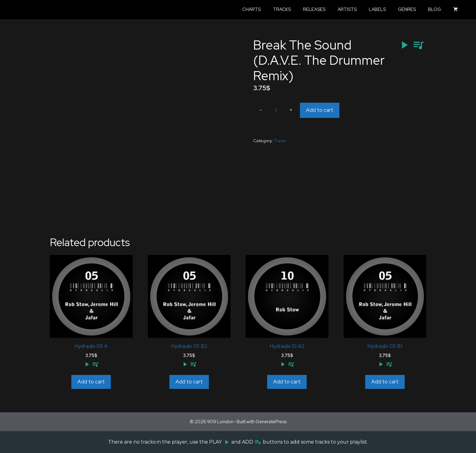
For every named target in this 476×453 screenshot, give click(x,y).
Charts (252, 9)
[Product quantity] (276, 110)
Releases (314, 9)
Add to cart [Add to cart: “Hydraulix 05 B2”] (189, 382)
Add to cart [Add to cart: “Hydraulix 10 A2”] (287, 382)
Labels (377, 9)
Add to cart (320, 110)
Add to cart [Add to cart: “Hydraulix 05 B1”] (385, 382)
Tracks (282, 9)
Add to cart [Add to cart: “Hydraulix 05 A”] (91, 382)
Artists (347, 9)
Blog (435, 9)
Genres (407, 9)
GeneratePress (271, 422)
